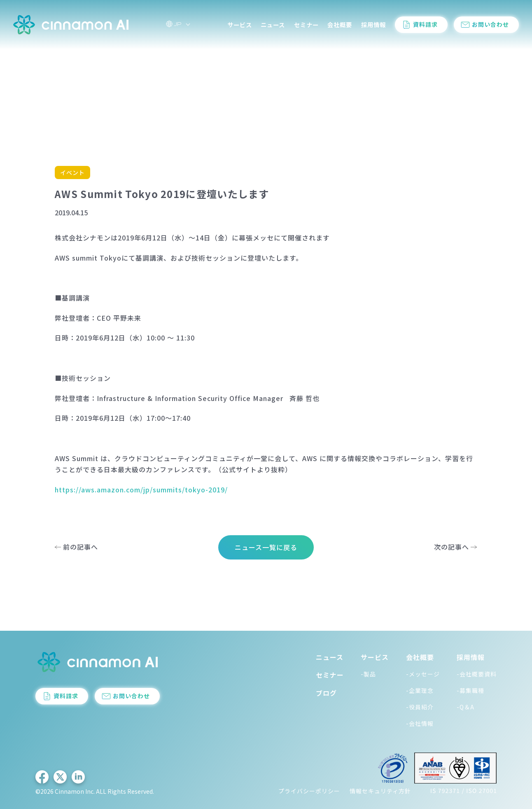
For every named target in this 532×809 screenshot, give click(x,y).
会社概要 (340, 24)
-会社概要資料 (477, 674)
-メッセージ (423, 674)
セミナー (306, 24)
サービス (240, 24)
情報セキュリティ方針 (380, 791)
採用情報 (373, 24)
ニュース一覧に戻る (266, 547)
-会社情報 (420, 723)
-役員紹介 (420, 707)
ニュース (273, 24)
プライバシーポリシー (309, 791)
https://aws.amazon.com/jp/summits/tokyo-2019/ (141, 490)
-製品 (368, 674)
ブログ (326, 693)
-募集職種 (470, 690)
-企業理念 (420, 690)
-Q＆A (465, 707)
